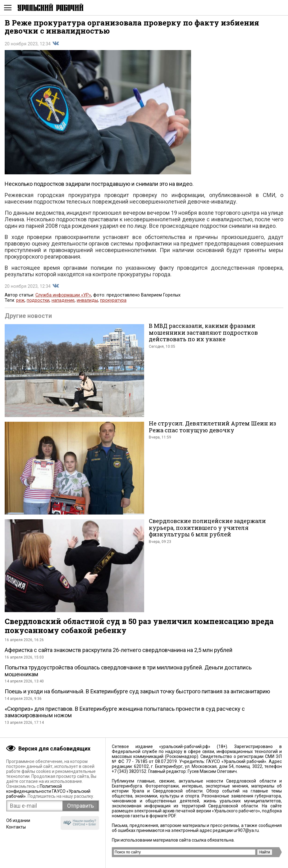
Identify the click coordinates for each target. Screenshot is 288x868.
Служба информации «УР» (63, 295)
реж (20, 300)
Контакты (16, 827)
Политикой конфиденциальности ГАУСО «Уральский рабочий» (48, 791)
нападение (63, 300)
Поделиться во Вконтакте (56, 44)
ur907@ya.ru (246, 830)
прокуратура (113, 300)
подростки (38, 300)
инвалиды (87, 300)
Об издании (18, 820)
